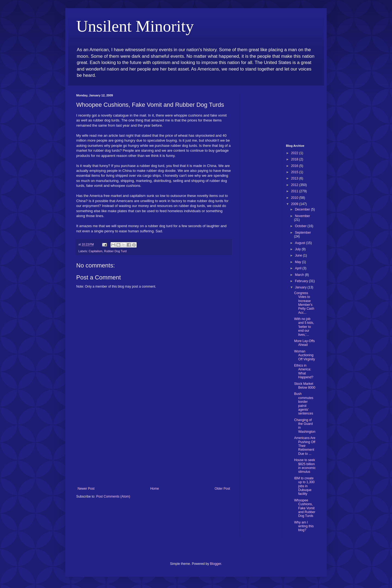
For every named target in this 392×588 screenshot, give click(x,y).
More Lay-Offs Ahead (304, 343)
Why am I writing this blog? (304, 526)
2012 (295, 185)
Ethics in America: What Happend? (304, 371)
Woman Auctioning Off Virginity (304, 355)
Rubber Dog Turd (115, 251)
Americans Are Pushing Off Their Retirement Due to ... (305, 446)
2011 (295, 191)
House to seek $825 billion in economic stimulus (305, 466)
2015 (295, 172)
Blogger (215, 564)
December (303, 209)
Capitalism (96, 251)
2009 (295, 204)
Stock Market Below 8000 (305, 386)
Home (155, 489)
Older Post (222, 489)
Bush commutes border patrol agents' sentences (304, 404)
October (301, 226)
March (300, 275)
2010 (295, 198)
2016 (295, 166)
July (298, 249)
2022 (295, 153)
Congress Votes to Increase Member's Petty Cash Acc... (304, 303)
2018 (295, 159)
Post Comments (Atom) (113, 496)
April (298, 268)
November (302, 216)
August (300, 243)
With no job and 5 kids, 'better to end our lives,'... (304, 327)
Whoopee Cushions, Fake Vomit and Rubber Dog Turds (305, 508)
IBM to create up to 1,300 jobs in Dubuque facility (304, 486)
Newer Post (86, 489)
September (303, 233)
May (298, 262)
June (299, 255)
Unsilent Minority (135, 26)
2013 (295, 178)
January (301, 287)
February (302, 281)
